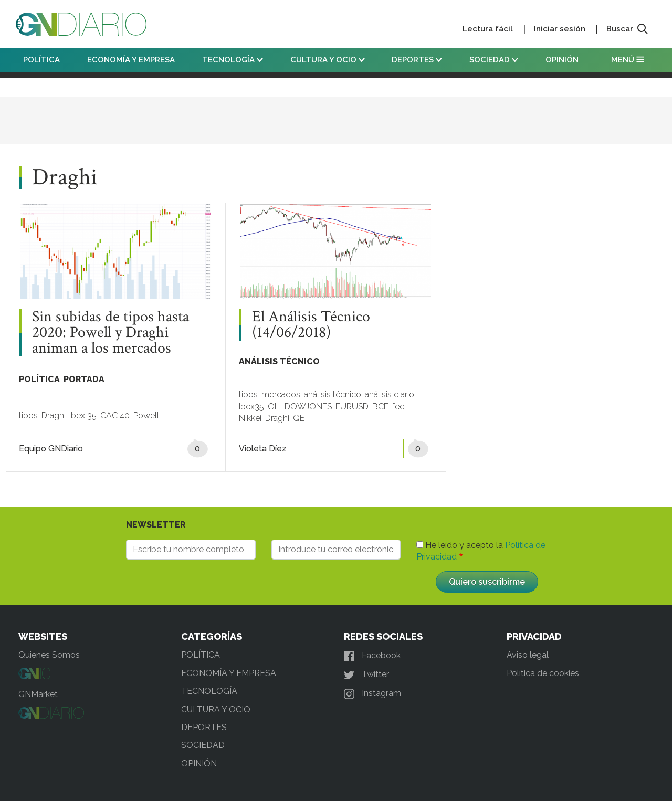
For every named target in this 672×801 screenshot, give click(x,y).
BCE (380, 407)
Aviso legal (528, 655)
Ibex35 (251, 407)
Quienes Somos (49, 655)
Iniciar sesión (560, 29)
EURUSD (352, 407)
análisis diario (390, 394)
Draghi (54, 415)
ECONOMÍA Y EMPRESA (131, 60)
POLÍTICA (41, 60)
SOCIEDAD (494, 60)
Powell (146, 415)
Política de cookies (543, 673)
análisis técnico (333, 394)
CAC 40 (115, 415)
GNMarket (38, 694)
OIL (274, 407)
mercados (281, 394)
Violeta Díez (263, 449)
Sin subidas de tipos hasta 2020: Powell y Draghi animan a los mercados (111, 333)
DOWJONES (308, 407)
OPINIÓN (562, 60)
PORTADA (84, 379)
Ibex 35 (83, 415)
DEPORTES (417, 60)
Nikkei (250, 418)
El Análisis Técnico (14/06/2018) (311, 325)
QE (299, 418)
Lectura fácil (488, 29)
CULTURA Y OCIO (328, 60)
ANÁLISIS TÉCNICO (279, 361)
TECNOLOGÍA (233, 60)
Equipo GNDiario (51, 449)
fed (398, 407)
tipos (28, 415)
